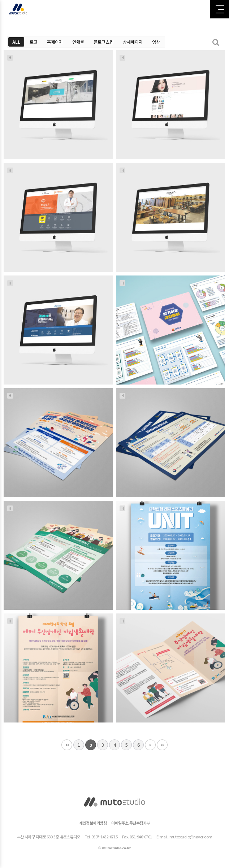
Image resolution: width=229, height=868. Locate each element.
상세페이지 (133, 42)
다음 (150, 745)
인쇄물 (78, 42)
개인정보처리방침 (93, 823)
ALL (16, 42)
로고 (34, 42)
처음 (67, 745)
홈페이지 (55, 42)
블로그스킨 (103, 42)
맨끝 (162, 745)
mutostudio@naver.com (191, 837)
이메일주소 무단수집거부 (130, 823)
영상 (156, 42)
